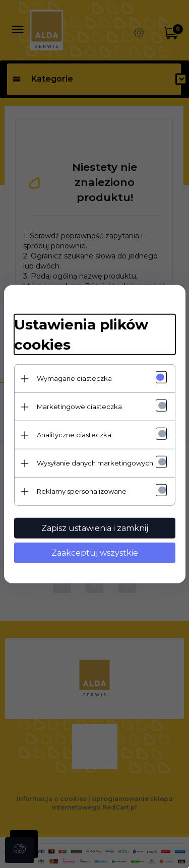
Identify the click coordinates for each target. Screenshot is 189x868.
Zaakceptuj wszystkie (95, 553)
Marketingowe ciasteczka (79, 407)
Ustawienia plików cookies (81, 335)
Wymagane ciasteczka (74, 378)
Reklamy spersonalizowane (82, 491)
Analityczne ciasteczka (74, 435)
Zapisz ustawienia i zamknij (95, 528)
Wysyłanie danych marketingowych (95, 463)
